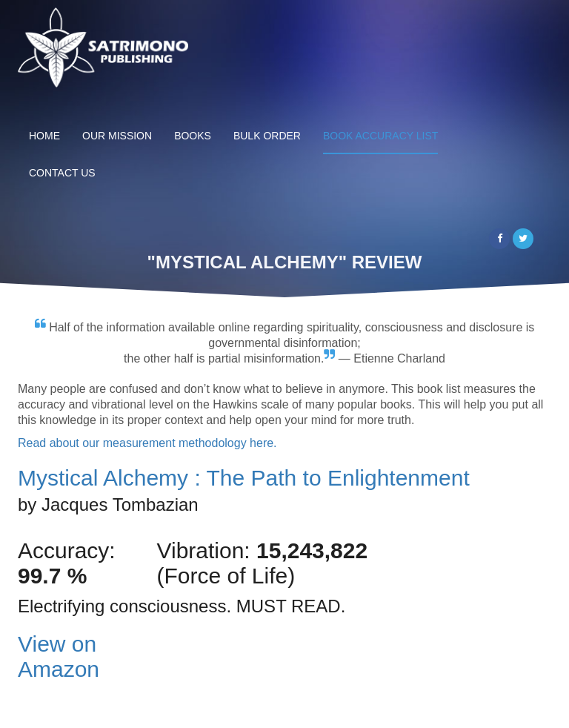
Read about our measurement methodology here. (147, 443)
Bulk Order (267, 136)
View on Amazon (59, 656)
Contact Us (62, 173)
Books (193, 136)
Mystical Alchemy (244, 478)
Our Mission (117, 136)
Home (44, 136)
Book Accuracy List (380, 136)
